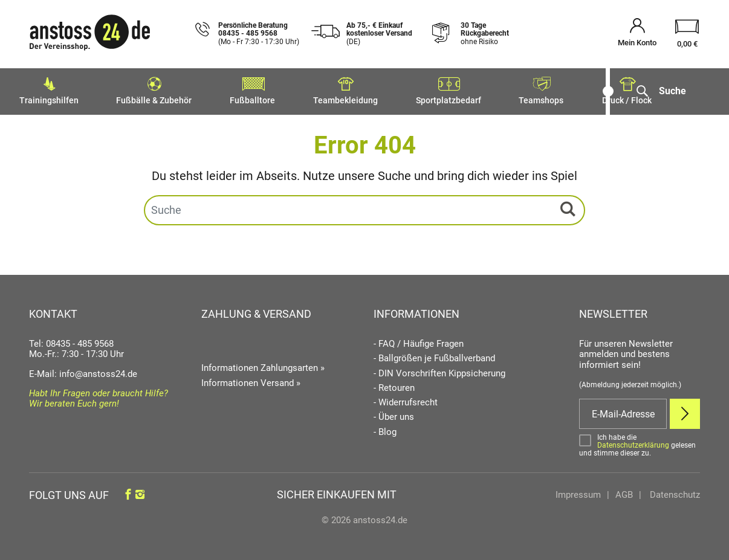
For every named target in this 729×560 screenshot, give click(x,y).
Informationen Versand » (251, 380)
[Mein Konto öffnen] (637, 34)
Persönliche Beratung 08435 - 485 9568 (259, 34)
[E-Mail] (623, 411)
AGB (624, 492)
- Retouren (394, 385)
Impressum (578, 492)
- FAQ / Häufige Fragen (419, 341)
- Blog (385, 429)
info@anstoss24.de (98, 370)
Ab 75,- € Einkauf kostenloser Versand (379, 34)
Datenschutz (674, 492)
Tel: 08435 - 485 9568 (71, 341)
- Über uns (394, 414)
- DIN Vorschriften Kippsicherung (439, 370)
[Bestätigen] (640, 442)
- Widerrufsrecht (406, 400)
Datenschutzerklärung (633, 442)
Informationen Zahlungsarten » (263, 365)
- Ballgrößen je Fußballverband (434, 356)
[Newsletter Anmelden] (685, 411)
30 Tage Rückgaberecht (485, 34)
